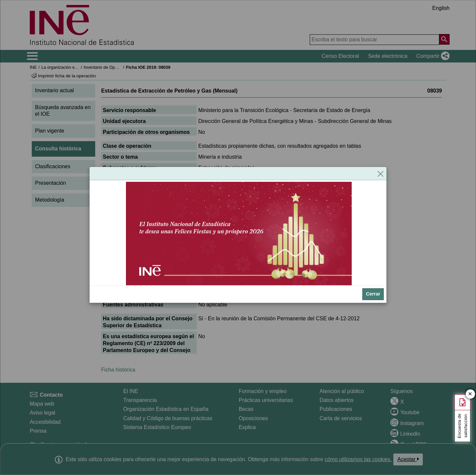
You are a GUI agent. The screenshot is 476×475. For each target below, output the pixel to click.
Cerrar (373, 294)
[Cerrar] (380, 174)
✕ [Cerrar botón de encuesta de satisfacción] (470, 394)
